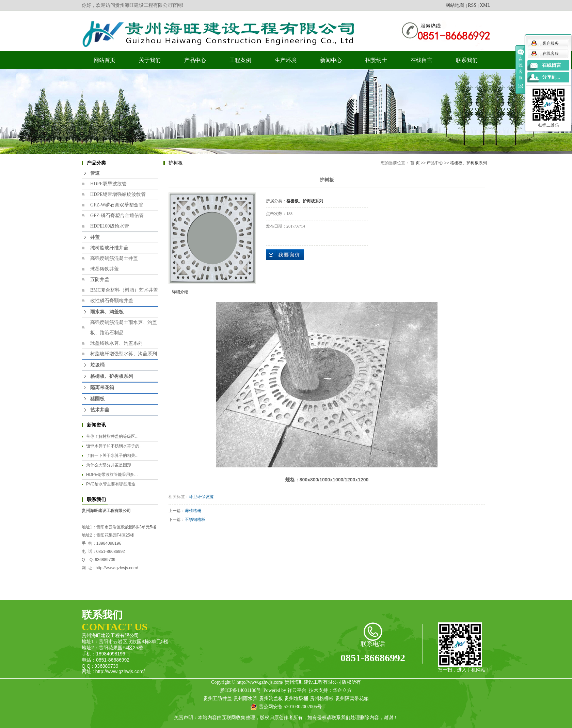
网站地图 (455, 5)
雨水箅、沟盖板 (107, 312)
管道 (95, 173)
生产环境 (286, 60)
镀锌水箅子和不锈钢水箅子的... (114, 446)
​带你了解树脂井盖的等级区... (112, 436)
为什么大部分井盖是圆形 (109, 465)
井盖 (95, 237)
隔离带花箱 (102, 388)
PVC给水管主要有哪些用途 (111, 484)
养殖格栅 (193, 511)
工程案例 (240, 60)
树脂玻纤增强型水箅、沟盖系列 (124, 354)
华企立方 (342, 690)
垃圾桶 (97, 365)
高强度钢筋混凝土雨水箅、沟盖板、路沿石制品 (124, 328)
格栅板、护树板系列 (112, 376)
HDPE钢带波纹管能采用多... (112, 475)
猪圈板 (97, 399)
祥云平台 (297, 690)
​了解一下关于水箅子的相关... (112, 455)
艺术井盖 (100, 410)
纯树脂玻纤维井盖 (109, 248)
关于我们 (150, 60)
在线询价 (285, 255)
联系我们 (467, 60)
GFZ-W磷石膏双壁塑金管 (117, 205)
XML (485, 5)
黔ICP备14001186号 (241, 690)
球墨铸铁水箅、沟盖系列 (116, 343)
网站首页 (105, 60)
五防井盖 (100, 280)
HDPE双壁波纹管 (108, 184)
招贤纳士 (376, 60)
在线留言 (422, 60)
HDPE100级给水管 (110, 226)
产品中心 (195, 60)
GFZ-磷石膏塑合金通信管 (117, 215)
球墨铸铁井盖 (105, 269)
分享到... (551, 77)
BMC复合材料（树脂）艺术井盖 (124, 290)
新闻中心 (331, 60)
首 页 (415, 163)
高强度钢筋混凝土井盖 (114, 258)
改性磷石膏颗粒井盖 (112, 301)
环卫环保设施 (201, 497)
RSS (472, 5)
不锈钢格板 (195, 520)
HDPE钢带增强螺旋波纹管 (118, 194)
